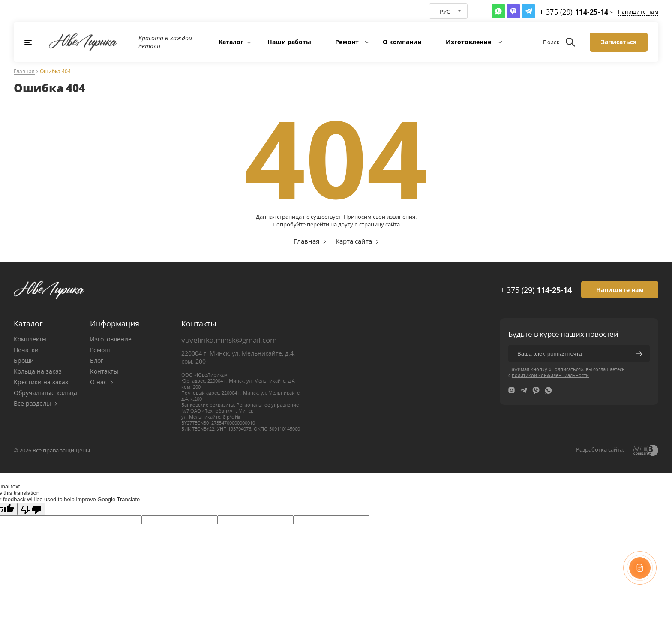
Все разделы (36, 403)
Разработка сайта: (600, 449)
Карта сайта (354, 241)
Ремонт (347, 42)
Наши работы (289, 42)
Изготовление (468, 42)
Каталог (231, 42)
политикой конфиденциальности (550, 375)
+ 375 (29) (536, 290)
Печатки (26, 350)
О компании (402, 42)
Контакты (104, 371)
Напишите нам (638, 12)
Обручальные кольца (45, 393)
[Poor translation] (31, 509)
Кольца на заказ (38, 371)
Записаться (619, 42)
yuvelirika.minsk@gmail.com (229, 340)
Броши (24, 360)
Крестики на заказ (41, 382)
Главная (24, 72)
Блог (97, 360)
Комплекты (30, 339)
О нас (102, 382)
